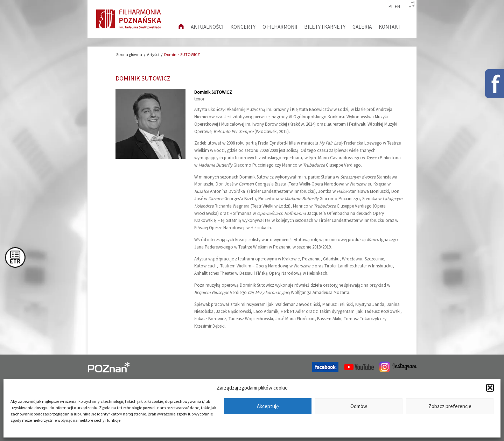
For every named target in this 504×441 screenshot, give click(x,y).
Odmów (359, 406)
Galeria (362, 27)
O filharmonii (280, 27)
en (397, 7)
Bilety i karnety (325, 27)
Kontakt (390, 27)
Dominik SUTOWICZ (182, 54)
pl (391, 7)
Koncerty (243, 27)
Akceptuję (268, 406)
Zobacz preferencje (450, 406)
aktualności (207, 27)
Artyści (153, 54)
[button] (490, 388)
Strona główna (129, 54)
